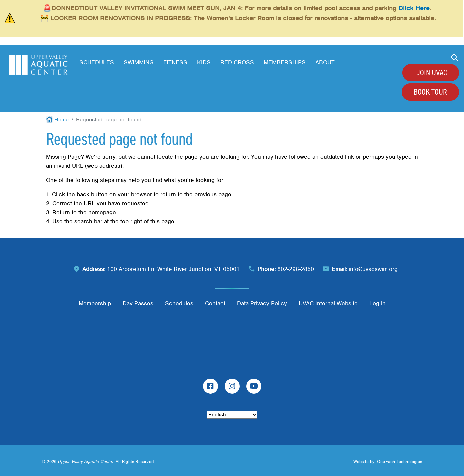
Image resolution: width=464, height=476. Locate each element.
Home (61, 119)
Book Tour (430, 92)
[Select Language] (232, 415)
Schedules (97, 62)
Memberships (285, 62)
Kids (204, 62)
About (325, 62)
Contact (215, 303)
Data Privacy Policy (262, 303)
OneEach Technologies (399, 461)
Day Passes (138, 303)
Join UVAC (432, 73)
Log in (377, 303)
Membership (95, 303)
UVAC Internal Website (328, 303)
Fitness (175, 62)
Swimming (139, 62)
